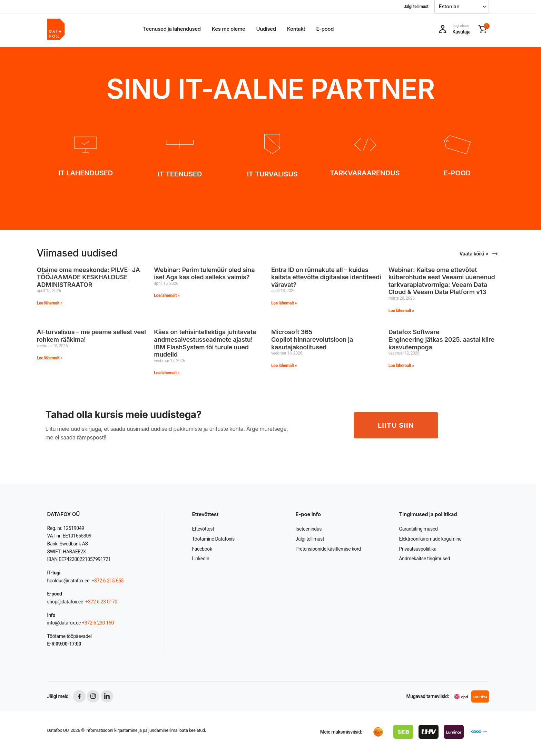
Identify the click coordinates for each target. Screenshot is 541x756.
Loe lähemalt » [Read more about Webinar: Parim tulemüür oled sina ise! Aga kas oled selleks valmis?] (167, 295)
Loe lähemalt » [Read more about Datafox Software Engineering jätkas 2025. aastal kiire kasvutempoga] (401, 366)
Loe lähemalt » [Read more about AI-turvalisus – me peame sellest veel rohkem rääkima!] (50, 358)
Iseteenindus (309, 529)
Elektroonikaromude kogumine (430, 539)
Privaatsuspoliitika (418, 549)
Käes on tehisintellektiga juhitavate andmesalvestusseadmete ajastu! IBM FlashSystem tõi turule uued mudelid (205, 343)
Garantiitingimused (419, 529)
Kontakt (296, 29)
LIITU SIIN (396, 425)
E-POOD (457, 173)
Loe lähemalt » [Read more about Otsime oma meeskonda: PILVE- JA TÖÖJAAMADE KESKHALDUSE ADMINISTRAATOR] (50, 303)
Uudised (266, 29)
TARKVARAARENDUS (365, 173)
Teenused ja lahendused (172, 29)
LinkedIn (201, 559)
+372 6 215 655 (107, 581)
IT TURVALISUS (272, 174)
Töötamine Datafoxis (213, 539)
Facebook (202, 549)
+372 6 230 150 (98, 623)
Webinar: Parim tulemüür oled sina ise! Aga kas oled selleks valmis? (204, 274)
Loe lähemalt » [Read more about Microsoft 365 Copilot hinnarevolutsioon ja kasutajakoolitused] (284, 366)
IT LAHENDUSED (86, 173)
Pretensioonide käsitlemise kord (328, 549)
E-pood (325, 29)
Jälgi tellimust (416, 7)
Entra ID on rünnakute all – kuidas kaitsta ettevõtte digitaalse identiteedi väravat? (326, 277)
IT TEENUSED (180, 174)
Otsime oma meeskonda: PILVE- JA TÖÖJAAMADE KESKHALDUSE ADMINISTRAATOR (88, 277)
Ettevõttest (203, 529)
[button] (482, 29)
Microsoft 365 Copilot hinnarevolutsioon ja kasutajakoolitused (312, 339)
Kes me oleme (229, 29)
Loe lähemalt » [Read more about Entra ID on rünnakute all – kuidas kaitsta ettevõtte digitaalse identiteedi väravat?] (284, 303)
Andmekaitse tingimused (425, 559)
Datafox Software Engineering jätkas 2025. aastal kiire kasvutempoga (441, 339)
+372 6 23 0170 (101, 602)
